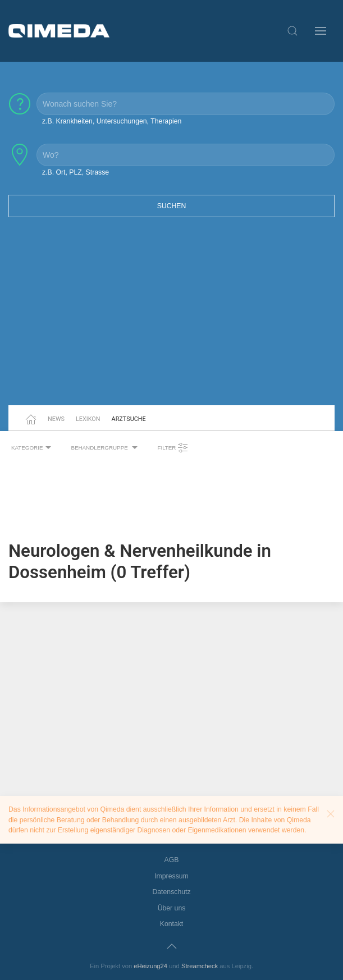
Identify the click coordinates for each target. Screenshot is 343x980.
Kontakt (172, 924)
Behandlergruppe (106, 448)
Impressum (171, 876)
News (56, 419)
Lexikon (88, 419)
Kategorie (33, 448)
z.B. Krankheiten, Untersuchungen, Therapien (112, 121)
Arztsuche (129, 419)
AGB (172, 860)
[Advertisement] (171, 318)
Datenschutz (171, 892)
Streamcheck (200, 966)
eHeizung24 (150, 966)
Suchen (172, 206)
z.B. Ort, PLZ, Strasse (76, 172)
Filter (173, 448)
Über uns (172, 908)
